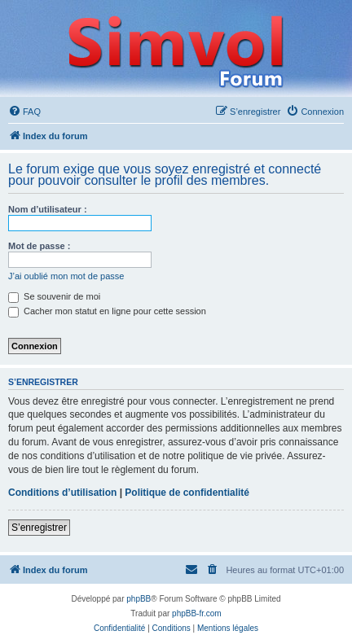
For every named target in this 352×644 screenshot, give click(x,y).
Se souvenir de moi (54, 296)
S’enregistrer (39, 528)
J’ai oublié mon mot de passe (66, 276)
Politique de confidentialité (187, 493)
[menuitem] (24, 112)
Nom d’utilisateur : (48, 209)
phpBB (139, 599)
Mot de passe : (39, 246)
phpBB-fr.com (197, 613)
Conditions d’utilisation (62, 493)
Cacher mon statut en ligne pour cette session (107, 311)
